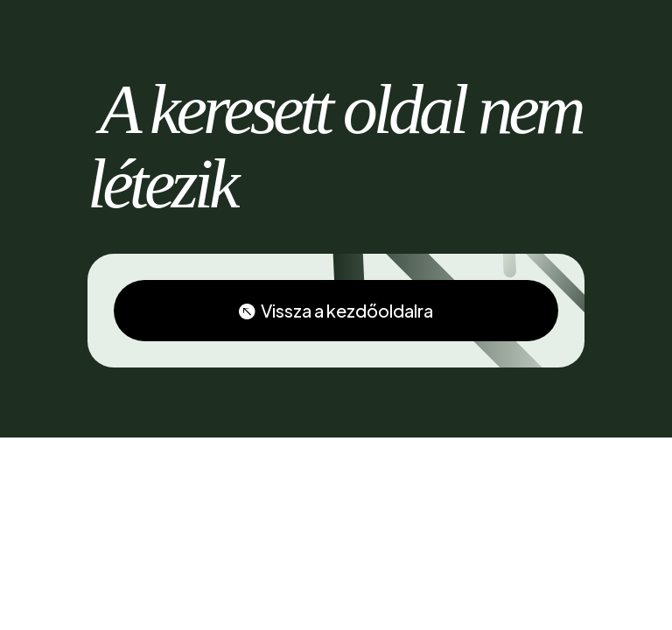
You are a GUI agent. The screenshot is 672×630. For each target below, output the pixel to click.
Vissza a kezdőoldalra (347, 310)
